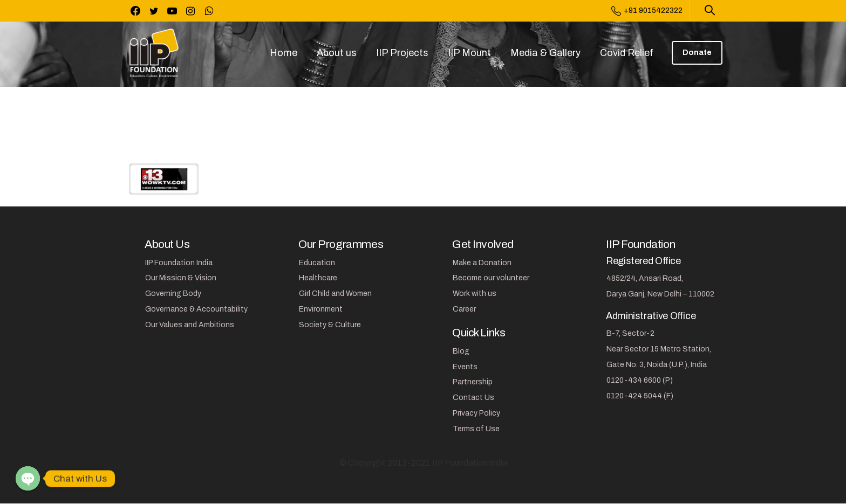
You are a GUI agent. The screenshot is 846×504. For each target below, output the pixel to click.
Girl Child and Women (335, 294)
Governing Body (173, 294)
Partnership (473, 382)
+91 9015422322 (647, 11)
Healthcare (318, 278)
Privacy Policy (476, 413)
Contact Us (473, 398)
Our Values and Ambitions (190, 325)
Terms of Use (476, 429)
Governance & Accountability (196, 309)
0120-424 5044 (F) (640, 396)
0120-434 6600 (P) (640, 380)
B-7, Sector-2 (630, 333)
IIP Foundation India (179, 263)
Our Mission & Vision (181, 278)
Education (317, 263)
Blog (461, 351)
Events (465, 367)
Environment (321, 309)
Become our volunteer (491, 278)
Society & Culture (330, 325)
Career (464, 309)
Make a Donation (482, 263)
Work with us (475, 294)
